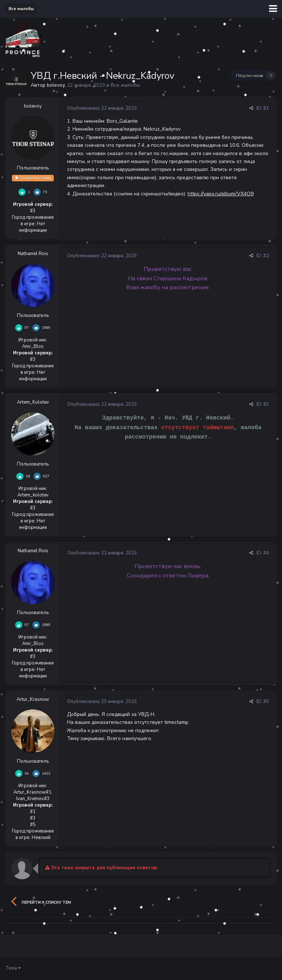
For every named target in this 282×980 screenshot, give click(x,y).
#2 (266, 256)
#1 (266, 108)
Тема (13, 968)
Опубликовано (102, 108)
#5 (266, 702)
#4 (266, 553)
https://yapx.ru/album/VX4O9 (221, 194)
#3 (266, 404)
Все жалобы (125, 85)
